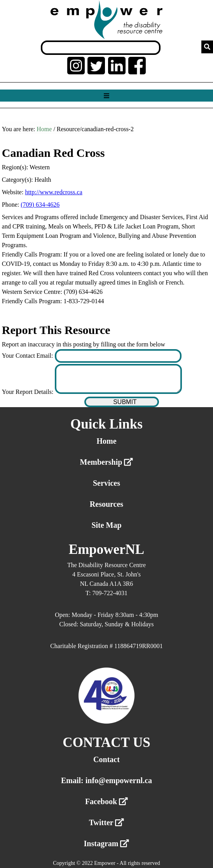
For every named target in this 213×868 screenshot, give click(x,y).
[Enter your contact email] (118, 356)
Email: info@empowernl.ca (106, 780)
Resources (106, 504)
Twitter (107, 822)
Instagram (107, 843)
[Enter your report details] (118, 379)
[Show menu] (106, 96)
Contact (106, 759)
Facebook (106, 801)
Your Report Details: (29, 392)
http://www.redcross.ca (53, 192)
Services (106, 483)
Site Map (106, 525)
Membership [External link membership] (107, 462)
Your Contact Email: (28, 356)
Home (44, 129)
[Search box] (101, 48)
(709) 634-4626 (40, 205)
